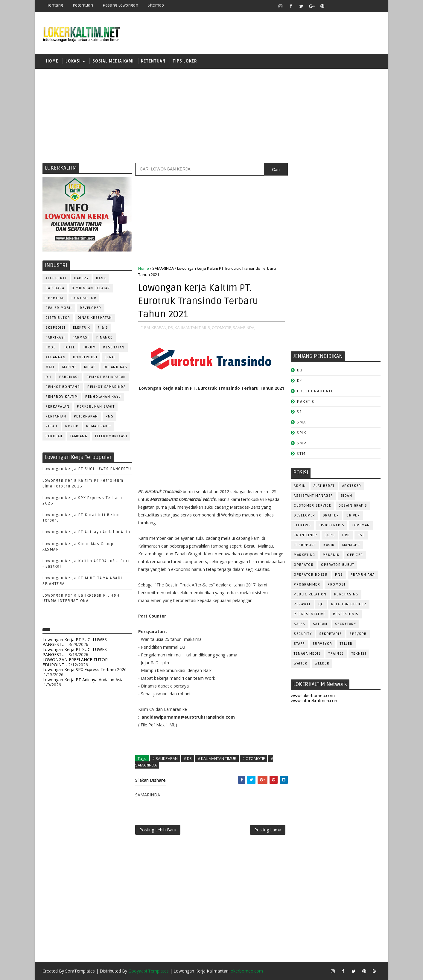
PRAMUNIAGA (363, 575)
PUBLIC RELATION (310, 594)
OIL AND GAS (115, 367)
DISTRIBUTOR (58, 318)
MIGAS (90, 367)
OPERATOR (304, 565)
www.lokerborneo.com (313, 695)
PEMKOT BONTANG (63, 387)
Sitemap (156, 5)
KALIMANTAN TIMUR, (193, 327)
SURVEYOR (322, 644)
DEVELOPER (91, 308)
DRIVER (353, 515)
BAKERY (81, 278)
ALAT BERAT (56, 278)
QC (321, 604)
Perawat (302, 604)
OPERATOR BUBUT (338, 565)
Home (52, 61)
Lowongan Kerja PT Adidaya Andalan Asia (86, 532)
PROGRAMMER (307, 585)
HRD (346, 535)
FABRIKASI (55, 337)
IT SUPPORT (305, 545)
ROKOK (72, 426)
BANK (101, 278)
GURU (330, 535)
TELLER (346, 644)
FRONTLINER (305, 535)
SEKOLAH (54, 436)
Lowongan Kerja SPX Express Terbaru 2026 (85, 669)
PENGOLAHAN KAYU (103, 397)
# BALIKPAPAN (165, 758)
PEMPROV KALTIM (62, 397)
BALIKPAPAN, (156, 327)
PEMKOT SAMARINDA (106, 387)
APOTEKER (352, 486)
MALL (50, 367)
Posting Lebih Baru (158, 830)
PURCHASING (346, 594)
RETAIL (52, 426)
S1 (299, 412)
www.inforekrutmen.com (315, 701)
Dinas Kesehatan (95, 318)
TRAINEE (336, 654)
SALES (300, 624)
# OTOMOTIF (254, 758)
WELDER (322, 663)
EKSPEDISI (55, 328)
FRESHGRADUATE (315, 391)
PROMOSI (337, 585)
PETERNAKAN (86, 416)
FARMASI (81, 337)
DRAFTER (331, 515)
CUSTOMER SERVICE (312, 506)
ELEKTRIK (82, 328)
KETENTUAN (153, 61)
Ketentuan (83, 5)
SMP (302, 443)
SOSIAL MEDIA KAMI (113, 61)
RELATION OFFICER (349, 604)
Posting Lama (268, 830)
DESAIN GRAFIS (353, 506)
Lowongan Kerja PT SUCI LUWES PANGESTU (87, 469)
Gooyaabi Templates (149, 971)
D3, (171, 327)
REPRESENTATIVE (310, 614)
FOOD (51, 347)
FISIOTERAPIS (331, 525)
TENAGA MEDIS (307, 654)
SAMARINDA (163, 268)
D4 (300, 381)
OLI (49, 377)
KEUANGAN (55, 357)
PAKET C (306, 401)
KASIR (329, 545)
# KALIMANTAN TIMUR (217, 758)
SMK (302, 433)
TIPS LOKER (185, 61)
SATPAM (320, 624)
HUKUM (89, 347)
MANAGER (351, 545)
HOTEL (69, 347)
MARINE (69, 367)
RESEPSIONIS (346, 614)
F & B (103, 328)
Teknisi (359, 654)
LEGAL (110, 357)
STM (301, 454)
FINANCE (105, 337)
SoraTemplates (80, 971)
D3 (300, 370)
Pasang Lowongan (120, 5)
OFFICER (355, 555)
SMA (301, 422)
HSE (361, 535)
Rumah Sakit (99, 426)
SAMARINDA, (244, 327)
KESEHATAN (114, 347)
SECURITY (303, 634)
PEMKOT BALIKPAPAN (106, 377)
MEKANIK (331, 555)
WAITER (300, 663)
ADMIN (300, 486)
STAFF (299, 644)
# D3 (188, 758)
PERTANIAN (56, 416)
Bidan (347, 496)
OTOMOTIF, (222, 327)
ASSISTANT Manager (314, 496)
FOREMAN (361, 525)
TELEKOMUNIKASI (111, 436)
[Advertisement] (211, 115)
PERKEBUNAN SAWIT (96, 407)
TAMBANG (79, 436)
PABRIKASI (69, 377)
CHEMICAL (55, 298)
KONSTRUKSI (85, 357)
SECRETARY (346, 624)
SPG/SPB (358, 634)
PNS (110, 416)
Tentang (55, 5)
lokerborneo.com (246, 971)
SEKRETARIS (331, 634)
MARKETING (305, 555)
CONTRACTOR (84, 298)
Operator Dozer (311, 575)
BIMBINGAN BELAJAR (91, 288)
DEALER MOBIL (59, 308)
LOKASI (73, 61)
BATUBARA (55, 288)
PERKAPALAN (57, 407)
